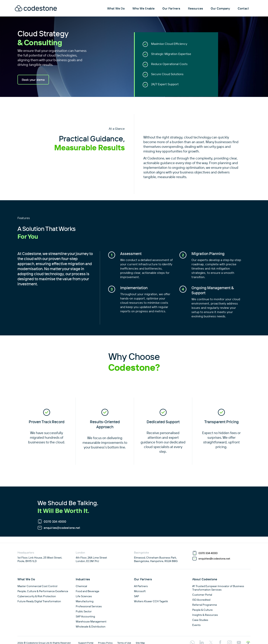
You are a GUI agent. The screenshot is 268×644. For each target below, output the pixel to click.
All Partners (141, 586)
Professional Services (89, 606)
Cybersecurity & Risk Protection (37, 596)
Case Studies (200, 620)
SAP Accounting (85, 616)
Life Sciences (84, 596)
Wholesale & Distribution (91, 627)
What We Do (116, 8)
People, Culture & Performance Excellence (43, 591)
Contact (243, 8)
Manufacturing (85, 601)
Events (196, 625)
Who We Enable (144, 8)
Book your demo (33, 80)
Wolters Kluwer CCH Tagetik (151, 601)
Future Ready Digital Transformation (39, 601)
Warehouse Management (91, 621)
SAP (137, 596)
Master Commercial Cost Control (37, 586)
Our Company (220, 8)
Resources (195, 8)
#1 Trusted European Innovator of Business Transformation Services (218, 588)
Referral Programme (205, 605)
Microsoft (140, 591)
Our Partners (171, 8)
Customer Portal (202, 595)
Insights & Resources (205, 615)
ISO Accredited (201, 600)
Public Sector (84, 611)
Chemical (81, 586)
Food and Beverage (87, 591)
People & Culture (202, 610)
